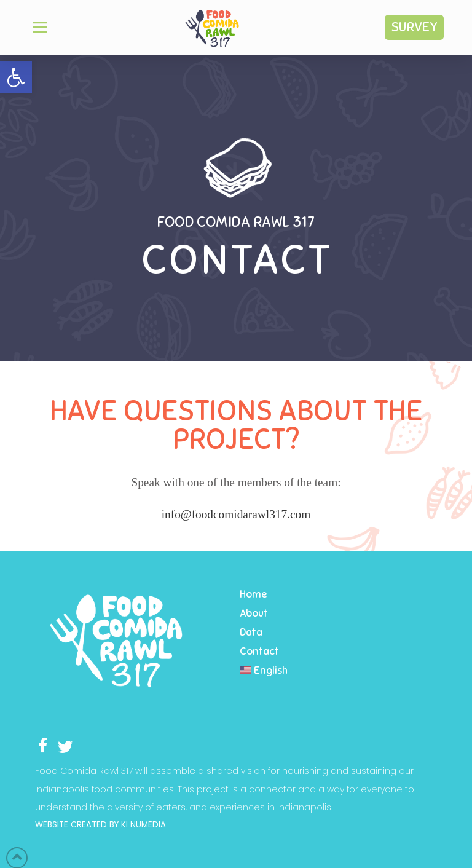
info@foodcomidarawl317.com (236, 514)
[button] (16, 77)
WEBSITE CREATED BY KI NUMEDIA (100, 825)
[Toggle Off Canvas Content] (40, 27)
